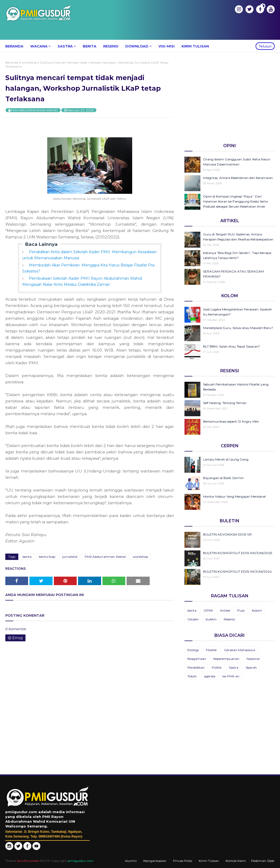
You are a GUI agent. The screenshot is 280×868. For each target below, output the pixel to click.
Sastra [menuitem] (65, 46)
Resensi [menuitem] (111, 46)
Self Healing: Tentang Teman (225, 403)
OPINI (208, 610)
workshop (29, 62)
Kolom (257, 610)
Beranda (12, 62)
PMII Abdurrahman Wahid (105, 557)
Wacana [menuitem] (39, 46)
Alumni (131, 861)
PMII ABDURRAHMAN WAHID (34, 110)
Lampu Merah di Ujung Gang (226, 459)
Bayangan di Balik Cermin (223, 478)
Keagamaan (197, 659)
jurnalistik (70, 557)
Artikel (225, 610)
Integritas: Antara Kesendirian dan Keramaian (238, 178)
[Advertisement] (230, 98)
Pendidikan (196, 667)
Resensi (229, 619)
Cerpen (193, 619)
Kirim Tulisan (209, 861)
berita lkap (47, 557)
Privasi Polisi (183, 861)
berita (27, 557)
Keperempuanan (226, 659)
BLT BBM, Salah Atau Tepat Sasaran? (231, 346)
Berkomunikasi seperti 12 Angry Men (231, 421)
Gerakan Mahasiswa (240, 650)
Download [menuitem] (137, 46)
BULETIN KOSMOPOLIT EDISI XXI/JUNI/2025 (238, 553)
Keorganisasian (155, 861)
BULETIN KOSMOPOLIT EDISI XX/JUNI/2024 (237, 571)
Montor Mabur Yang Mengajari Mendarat (234, 496)
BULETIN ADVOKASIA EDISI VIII (227, 534)
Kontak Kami (236, 861)
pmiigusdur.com (81, 861)
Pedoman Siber (263, 861)
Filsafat (211, 650)
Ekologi (193, 650)
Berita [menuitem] (90, 46)
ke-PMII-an (231, 676)
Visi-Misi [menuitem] (167, 46)
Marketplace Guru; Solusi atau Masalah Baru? (238, 328)
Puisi (241, 610)
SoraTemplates (28, 861)
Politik (217, 667)
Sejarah (251, 667)
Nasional (253, 659)
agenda (210, 676)
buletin (211, 619)
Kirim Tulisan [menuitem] (195, 46)
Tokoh (192, 676)
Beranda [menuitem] (14, 46)
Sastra (234, 667)
